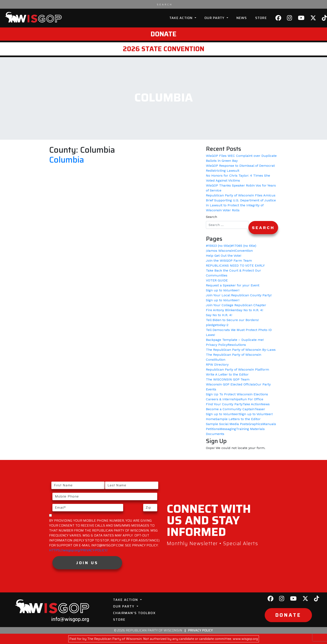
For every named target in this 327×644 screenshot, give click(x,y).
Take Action (182, 18)
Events (211, 389)
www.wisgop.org (245, 639)
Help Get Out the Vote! (224, 256)
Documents (215, 434)
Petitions (213, 429)
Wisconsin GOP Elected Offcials (231, 384)
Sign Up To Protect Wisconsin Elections (237, 394)
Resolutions (237, 345)
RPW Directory (217, 365)
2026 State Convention (163, 49)
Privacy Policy (217, 345)
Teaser (260, 409)
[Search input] (165, 4)
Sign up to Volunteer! (223, 290)
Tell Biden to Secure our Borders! (232, 320)
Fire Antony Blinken (221, 310)
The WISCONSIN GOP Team (228, 379)
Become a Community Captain (230, 409)
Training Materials (250, 429)
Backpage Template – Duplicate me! (235, 340)
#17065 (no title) (244, 246)
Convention (244, 251)
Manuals (269, 424)
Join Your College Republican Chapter (236, 305)
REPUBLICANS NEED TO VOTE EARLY (235, 265)
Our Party (215, 18)
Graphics (255, 424)
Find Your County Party (224, 404)
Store (261, 18)
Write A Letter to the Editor (227, 374)
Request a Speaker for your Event (233, 285)
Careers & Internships (223, 399)
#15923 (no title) (218, 246)
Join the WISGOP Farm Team (229, 261)
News (242, 18)
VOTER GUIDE (217, 280)
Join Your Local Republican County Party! (239, 295)
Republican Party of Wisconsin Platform (237, 369)
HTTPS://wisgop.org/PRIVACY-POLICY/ (78, 550)
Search (211, 217)
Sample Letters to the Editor (238, 419)
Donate (163, 34)
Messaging (228, 429)
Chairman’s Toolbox (134, 613)
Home (211, 419)
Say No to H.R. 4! (250, 310)
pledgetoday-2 (217, 325)
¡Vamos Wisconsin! (220, 251)
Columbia (67, 160)
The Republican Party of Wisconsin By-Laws (241, 350)
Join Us (87, 563)
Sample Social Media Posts (227, 424)
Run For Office (252, 399)
